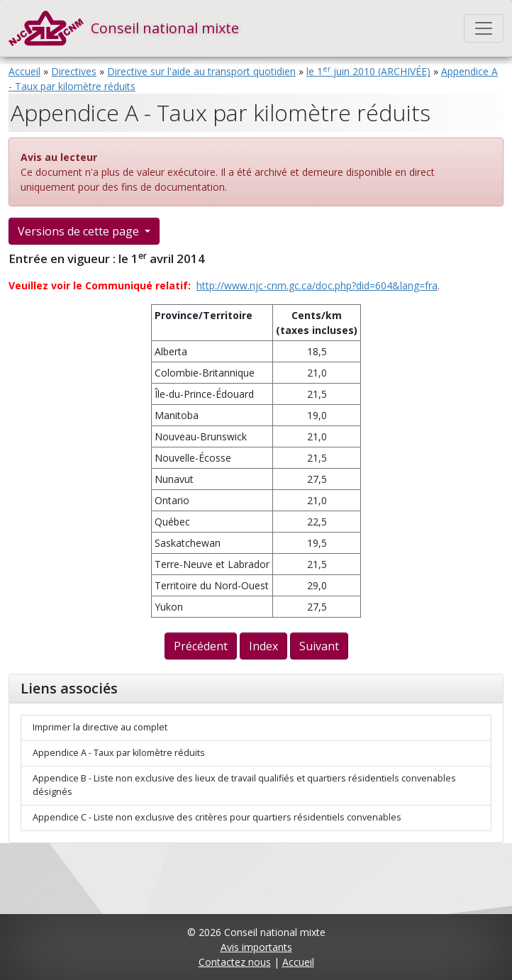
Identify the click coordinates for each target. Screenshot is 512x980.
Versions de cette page (80, 231)
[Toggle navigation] (484, 28)
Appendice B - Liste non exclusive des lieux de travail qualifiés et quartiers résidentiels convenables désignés (244, 785)
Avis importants (256, 947)
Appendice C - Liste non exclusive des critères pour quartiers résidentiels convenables (217, 817)
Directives (74, 71)
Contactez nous (235, 962)
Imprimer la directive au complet (100, 727)
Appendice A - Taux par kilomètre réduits (119, 753)
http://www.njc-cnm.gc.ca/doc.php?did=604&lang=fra (317, 285)
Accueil (24, 71)
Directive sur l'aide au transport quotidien (201, 71)
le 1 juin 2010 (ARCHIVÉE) (368, 71)
